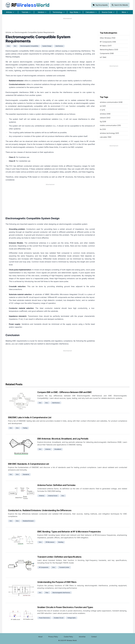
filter (47, 593)
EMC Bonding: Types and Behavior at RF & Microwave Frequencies (69, 532)
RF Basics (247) (106, 46)
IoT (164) (103, 57)
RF (28, 5)
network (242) (105, 118)
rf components (44, 567)
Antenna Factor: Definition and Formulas (56, 485)
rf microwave (50, 542)
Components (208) (107, 53)
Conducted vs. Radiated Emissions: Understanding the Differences (40, 510)
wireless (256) (105, 114)
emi (15, 46)
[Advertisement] (68, 24)
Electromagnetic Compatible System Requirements (34, 32)
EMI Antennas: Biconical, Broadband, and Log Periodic (63, 439)
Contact (94, 637)
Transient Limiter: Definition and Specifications (59, 557)
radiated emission (28, 521)
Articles (9, 32)
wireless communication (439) (111, 102)
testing (25, 428)
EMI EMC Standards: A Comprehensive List (29, 464)
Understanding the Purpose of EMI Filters (57, 582)
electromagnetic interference (61, 593)
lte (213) (103, 129)
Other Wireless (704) (108, 38)
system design (47, 46)
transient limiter (64, 567)
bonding (61, 542)
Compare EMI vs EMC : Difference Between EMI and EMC (65, 392)
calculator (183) (106, 137)
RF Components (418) (108, 42)
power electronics (44, 618)
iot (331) (103, 106)
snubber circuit (59, 618)
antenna (48, 449)
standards (26, 474)
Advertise (82, 637)
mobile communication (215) (110, 125)
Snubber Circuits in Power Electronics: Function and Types (65, 607)
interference (59, 46)
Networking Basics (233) (109, 50)
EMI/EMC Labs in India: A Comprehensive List (30, 417)
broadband (58, 449)
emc (9, 46)
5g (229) (103, 122)
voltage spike (72, 618)
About (40, 637)
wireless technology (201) (109, 133)
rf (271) (102, 110)
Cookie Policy (68, 637)
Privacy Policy (53, 637)
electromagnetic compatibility (29, 46)
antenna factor (53, 496)
